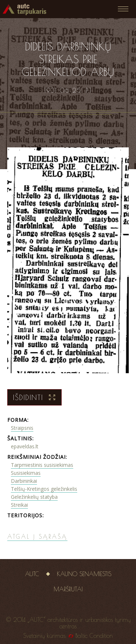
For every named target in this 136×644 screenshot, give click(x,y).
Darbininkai (24, 481)
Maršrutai (68, 589)
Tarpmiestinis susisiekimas (42, 465)
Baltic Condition (94, 636)
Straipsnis (22, 428)
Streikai (19, 505)
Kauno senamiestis (84, 574)
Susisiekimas (26, 473)
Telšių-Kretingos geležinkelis (44, 489)
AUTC (32, 574)
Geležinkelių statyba (34, 497)
